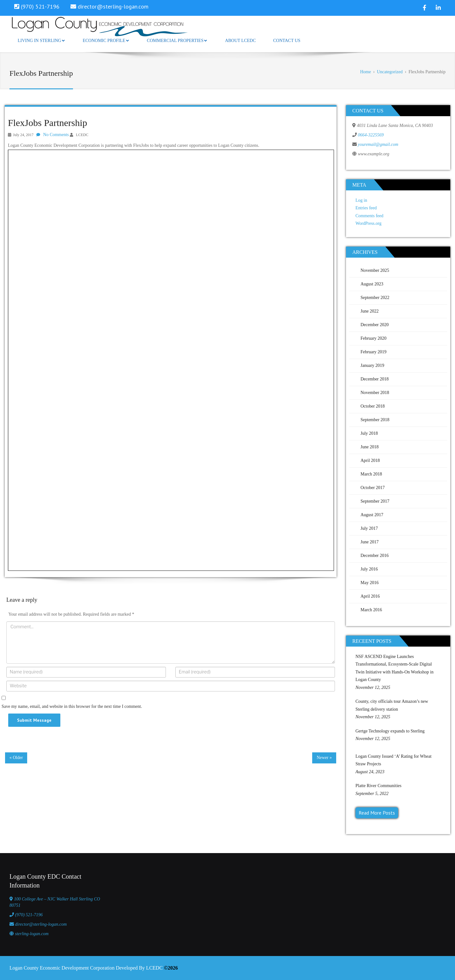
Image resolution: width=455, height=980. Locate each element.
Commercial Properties (177, 41)
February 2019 (373, 352)
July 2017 (369, 528)
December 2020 (375, 325)
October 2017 (373, 488)
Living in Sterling (41, 41)
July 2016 (369, 569)
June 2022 (370, 311)
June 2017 (370, 542)
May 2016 (370, 583)
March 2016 (371, 610)
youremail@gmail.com (378, 144)
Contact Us (287, 41)
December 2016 (375, 556)
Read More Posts (377, 813)
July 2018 (369, 433)
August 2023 (372, 284)
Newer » (324, 758)
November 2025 (375, 270)
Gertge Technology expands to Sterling (390, 731)
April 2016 (370, 596)
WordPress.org (368, 223)
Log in (361, 200)
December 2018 (375, 379)
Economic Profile (106, 41)
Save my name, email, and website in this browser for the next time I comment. (72, 706)
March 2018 (371, 474)
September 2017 (375, 501)
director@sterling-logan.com (113, 6)
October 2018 (373, 406)
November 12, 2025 (373, 687)
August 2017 (372, 515)
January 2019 (372, 365)
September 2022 (375, 298)
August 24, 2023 (370, 772)
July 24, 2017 (23, 135)
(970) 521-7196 (29, 915)
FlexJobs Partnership (48, 123)
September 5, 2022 (372, 794)
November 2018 (375, 393)
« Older (16, 758)
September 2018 (375, 420)
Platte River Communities (378, 786)
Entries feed (366, 208)
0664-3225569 (371, 135)
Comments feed (369, 216)
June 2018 (370, 447)
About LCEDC (240, 41)
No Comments (56, 135)
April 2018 (370, 460)
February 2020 (373, 338)
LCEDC (82, 135)
